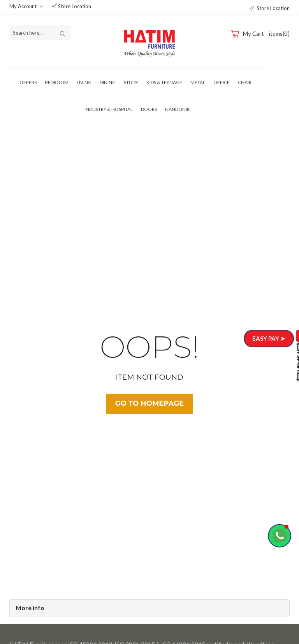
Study (131, 82)
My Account (26, 6)
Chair (245, 82)
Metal (198, 82)
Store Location (71, 6)
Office (222, 82)
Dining (108, 82)
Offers (28, 82)
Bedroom (57, 82)
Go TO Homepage (149, 404)
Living (84, 82)
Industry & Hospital (109, 109)
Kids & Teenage (164, 82)
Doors (149, 109)
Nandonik (178, 109)
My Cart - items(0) (262, 33)
